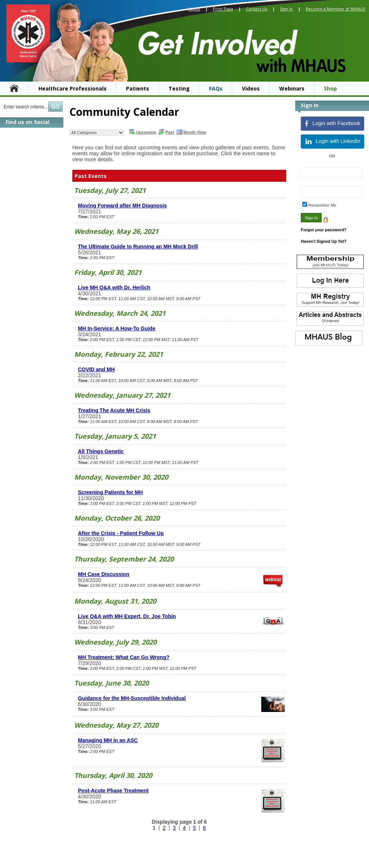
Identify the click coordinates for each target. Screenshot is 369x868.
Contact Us (257, 9)
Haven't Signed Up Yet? (324, 241)
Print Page (223, 9)
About (194, 9)
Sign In (286, 9)
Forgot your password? (324, 230)
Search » (55, 107)
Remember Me (322, 205)
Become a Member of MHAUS (335, 9)
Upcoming (143, 132)
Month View (191, 132)
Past (166, 132)
